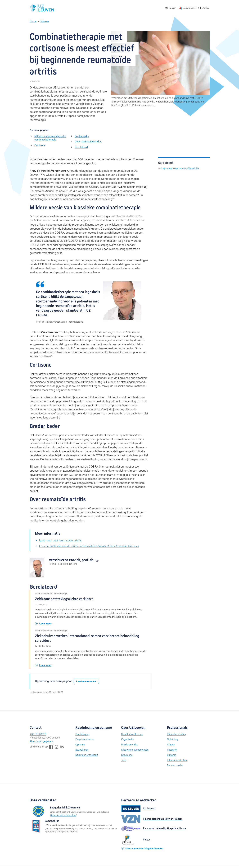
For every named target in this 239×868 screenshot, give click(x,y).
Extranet (172, 755)
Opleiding (172, 739)
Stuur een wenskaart (87, 755)
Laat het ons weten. (86, 681)
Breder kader (82, 136)
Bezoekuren (82, 750)
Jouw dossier (190, 8)
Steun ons (127, 755)
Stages (171, 744)
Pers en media (175, 765)
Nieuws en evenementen (135, 750)
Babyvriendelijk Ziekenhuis (63, 815)
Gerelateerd (81, 147)
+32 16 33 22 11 (38, 734)
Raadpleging (82, 734)
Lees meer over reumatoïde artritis (60, 540)
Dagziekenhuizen (85, 739)
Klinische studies (176, 734)
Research (172, 750)
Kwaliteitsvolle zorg (132, 734)
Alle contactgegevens (41, 741)
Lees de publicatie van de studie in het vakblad (89, 546)
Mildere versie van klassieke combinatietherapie (50, 138)
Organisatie (128, 739)
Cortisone (40, 145)
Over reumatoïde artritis (88, 141)
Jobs (124, 760)
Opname (80, 744)
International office (177, 760)
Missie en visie (129, 744)
